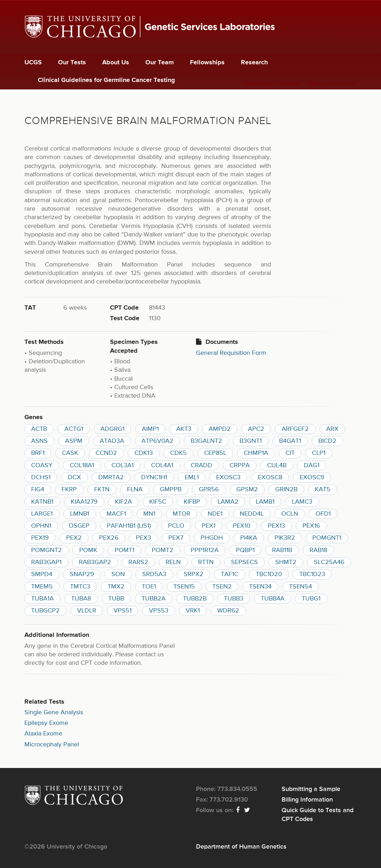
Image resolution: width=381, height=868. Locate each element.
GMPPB (171, 489)
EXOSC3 (228, 477)
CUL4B (277, 465)
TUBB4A (273, 599)
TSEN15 (184, 587)
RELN (173, 562)
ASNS (39, 441)
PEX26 (109, 538)
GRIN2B (286, 489)
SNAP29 (82, 574)
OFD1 (323, 514)
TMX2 (116, 587)
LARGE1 (42, 514)
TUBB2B (195, 599)
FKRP (69, 489)
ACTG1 (74, 429)
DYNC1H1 (154, 477)
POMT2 (163, 550)
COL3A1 (123, 465)
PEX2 (74, 538)
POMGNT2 (47, 550)
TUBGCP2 (45, 611)
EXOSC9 (312, 477)
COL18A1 (82, 465)
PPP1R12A (205, 550)
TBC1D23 (312, 574)
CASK (70, 453)
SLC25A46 (329, 562)
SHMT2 (286, 562)
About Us (116, 63)
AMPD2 (220, 429)
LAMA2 (228, 502)
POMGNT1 (327, 538)
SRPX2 (194, 574)
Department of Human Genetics (241, 847)
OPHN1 (41, 526)
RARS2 (138, 562)
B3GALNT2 (206, 441)
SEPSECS (244, 562)
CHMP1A (256, 453)
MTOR (181, 514)
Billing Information (332, 83)
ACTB (39, 429)
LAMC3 (302, 502)
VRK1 (193, 611)
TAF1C (230, 574)
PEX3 (143, 538)
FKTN (102, 489)
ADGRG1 (112, 429)
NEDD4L (252, 514)
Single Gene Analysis (54, 712)
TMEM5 (42, 587)
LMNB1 (80, 514)
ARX (332, 429)
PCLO (176, 526)
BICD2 (327, 441)
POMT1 (125, 550)
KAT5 (323, 489)
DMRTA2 (111, 477)
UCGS (33, 63)
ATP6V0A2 (157, 441)
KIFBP (192, 502)
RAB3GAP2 (95, 562)
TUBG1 (311, 599)
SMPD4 (42, 574)
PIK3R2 (285, 538)
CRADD (201, 465)
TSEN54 (301, 587)
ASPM (74, 441)
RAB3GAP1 (46, 562)
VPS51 (123, 611)
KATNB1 (42, 502)
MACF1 (116, 514)
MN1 (149, 514)
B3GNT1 (251, 441)
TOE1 (149, 587)
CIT (290, 453)
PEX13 (276, 526)
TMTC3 (80, 587)
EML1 (192, 477)
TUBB (116, 599)
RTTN (206, 562)
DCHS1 (41, 477)
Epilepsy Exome (46, 723)
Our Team (160, 63)
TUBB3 (234, 599)
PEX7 (176, 538)
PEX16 (311, 526)
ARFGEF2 (295, 429)
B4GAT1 (290, 441)
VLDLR (87, 611)
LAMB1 (265, 502)
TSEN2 (222, 587)
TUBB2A (154, 599)
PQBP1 (245, 550)
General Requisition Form (231, 353)
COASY (42, 465)
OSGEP (79, 526)
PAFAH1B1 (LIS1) (129, 526)
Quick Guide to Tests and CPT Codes (317, 815)
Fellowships (207, 63)
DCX (74, 477)
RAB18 (318, 550)
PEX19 (40, 538)
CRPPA (240, 465)
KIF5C (158, 502)
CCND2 (106, 453)
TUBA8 (81, 599)
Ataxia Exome (43, 734)
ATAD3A (112, 441)
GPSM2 (247, 489)
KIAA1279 (84, 502)
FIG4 (38, 489)
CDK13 (144, 453)
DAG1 (312, 465)
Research (254, 63)
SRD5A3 (154, 574)
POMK (88, 550)
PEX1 (209, 526)
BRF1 (38, 453)
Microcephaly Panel (52, 745)
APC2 (256, 429)
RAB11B (282, 550)
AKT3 (184, 429)
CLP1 (319, 453)
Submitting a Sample (272, 83)
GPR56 (209, 489)
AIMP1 (150, 429)
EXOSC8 (270, 477)
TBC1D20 (269, 574)
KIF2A (123, 502)
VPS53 (159, 611)
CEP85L (215, 453)
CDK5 (178, 453)
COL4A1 (162, 465)
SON (118, 574)
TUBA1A (42, 599)
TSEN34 (260, 587)
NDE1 (215, 514)
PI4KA (249, 538)
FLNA (135, 489)
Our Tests (72, 63)
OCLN (290, 514)
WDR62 (228, 611)
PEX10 (242, 526)
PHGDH (212, 538)
